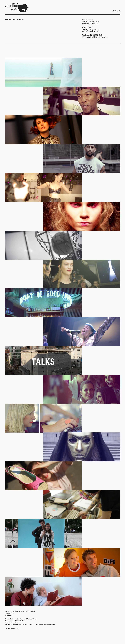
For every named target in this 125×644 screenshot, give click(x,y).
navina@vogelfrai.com (90, 31)
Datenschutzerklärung (12, 629)
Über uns (116, 11)
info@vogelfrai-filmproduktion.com (95, 37)
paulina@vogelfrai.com (91, 23)
